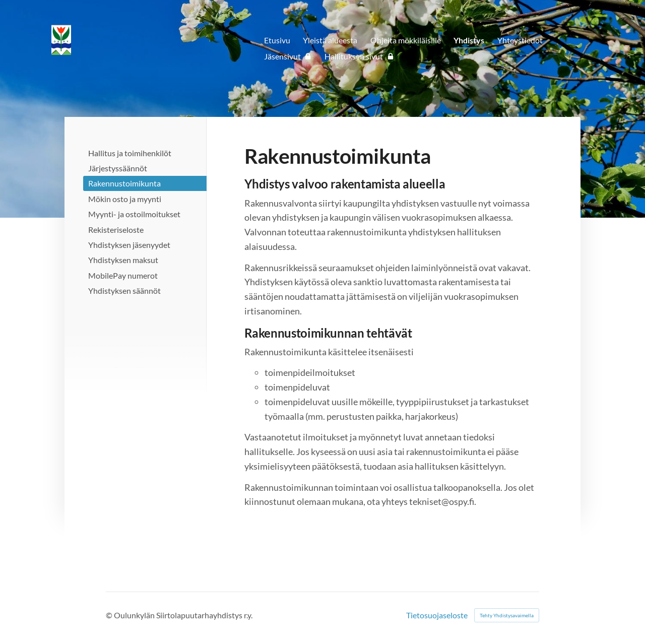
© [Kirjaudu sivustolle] (110, 615)
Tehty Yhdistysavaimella (507, 615)
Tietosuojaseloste (437, 615)
